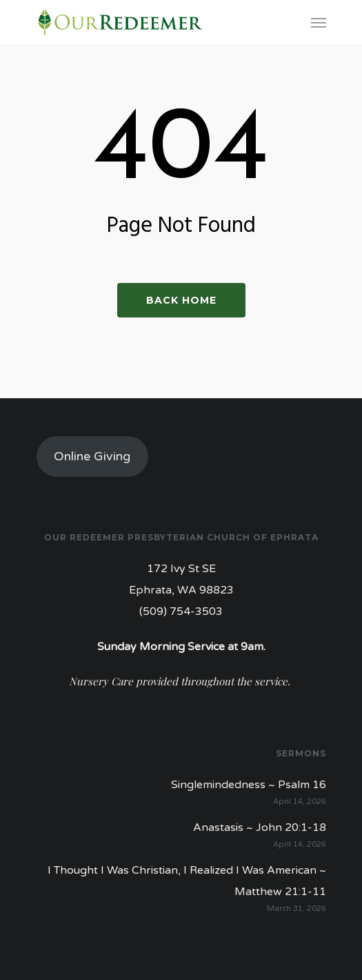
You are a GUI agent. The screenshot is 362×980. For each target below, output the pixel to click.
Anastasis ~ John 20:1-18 (260, 827)
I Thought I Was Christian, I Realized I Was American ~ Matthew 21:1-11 (187, 881)
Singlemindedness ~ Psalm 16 (249, 785)
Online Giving (92, 456)
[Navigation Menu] (319, 22)
